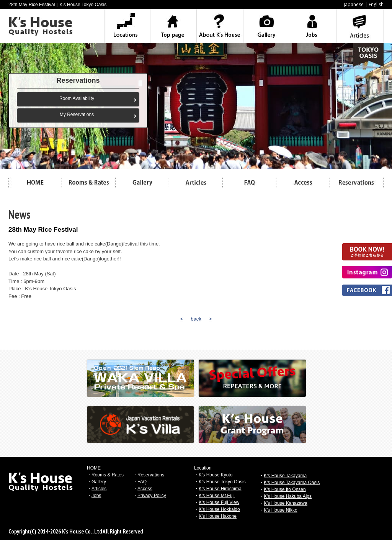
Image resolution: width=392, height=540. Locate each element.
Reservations (151, 475)
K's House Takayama (285, 476)
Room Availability (77, 98)
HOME (94, 468)
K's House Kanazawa (286, 503)
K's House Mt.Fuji (217, 496)
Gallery (99, 482)
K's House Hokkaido (219, 509)
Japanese (354, 4)
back (196, 319)
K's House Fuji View (219, 502)
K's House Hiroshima (220, 489)
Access (145, 489)
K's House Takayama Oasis (292, 483)
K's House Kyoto (216, 475)
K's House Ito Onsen (285, 489)
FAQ (142, 482)
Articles (99, 489)
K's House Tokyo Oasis (222, 482)
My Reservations (77, 115)
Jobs (96, 496)
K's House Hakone (218, 516)
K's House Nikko (281, 510)
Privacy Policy (152, 496)
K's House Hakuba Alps (288, 496)
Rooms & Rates (108, 475)
